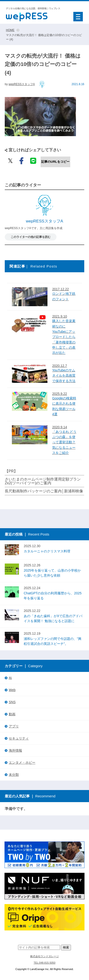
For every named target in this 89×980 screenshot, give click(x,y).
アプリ (14, 726)
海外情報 (15, 750)
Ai (10, 678)
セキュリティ (19, 738)
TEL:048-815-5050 (45, 963)
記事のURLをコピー (55, 162)
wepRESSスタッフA (22, 84)
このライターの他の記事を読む (31, 237)
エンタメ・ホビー (22, 763)
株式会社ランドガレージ (44, 956)
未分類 (14, 775)
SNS (12, 702)
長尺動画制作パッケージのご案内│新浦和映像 (44, 491)
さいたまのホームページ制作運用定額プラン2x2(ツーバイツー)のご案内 (43, 481)
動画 (12, 714)
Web (12, 690)
